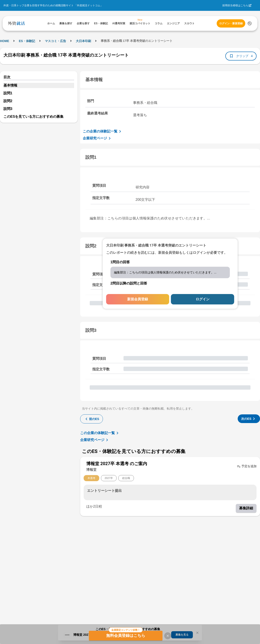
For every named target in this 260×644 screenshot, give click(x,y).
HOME (5, 41)
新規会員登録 (138, 299)
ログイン (203, 299)
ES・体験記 (27, 41)
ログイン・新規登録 (231, 23)
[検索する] (250, 23)
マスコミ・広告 (55, 41)
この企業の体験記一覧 (103, 131)
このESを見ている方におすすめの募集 (33, 117)
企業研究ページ (97, 138)
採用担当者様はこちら (235, 5)
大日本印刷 (83, 41)
